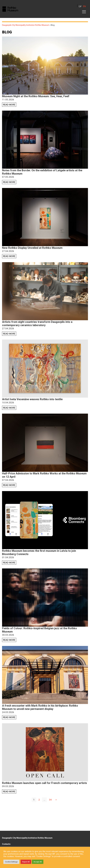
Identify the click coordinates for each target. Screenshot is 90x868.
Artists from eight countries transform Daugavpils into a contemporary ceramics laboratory (37, 324)
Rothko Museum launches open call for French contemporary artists (45, 783)
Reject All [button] (26, 862)
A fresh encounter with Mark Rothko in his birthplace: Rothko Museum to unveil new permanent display (40, 707)
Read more (9, 105)
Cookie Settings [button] (11, 862)
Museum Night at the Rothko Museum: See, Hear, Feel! (36, 96)
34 (50, 800)
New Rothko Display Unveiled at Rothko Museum (32, 248)
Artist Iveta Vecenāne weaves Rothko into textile (32, 399)
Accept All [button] (38, 862)
